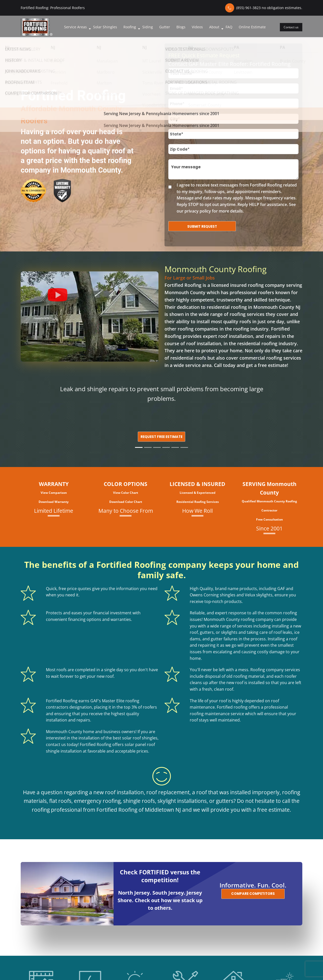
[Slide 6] (184, 447)
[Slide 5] (175, 447)
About (214, 27)
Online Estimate (252, 27)
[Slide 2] (148, 447)
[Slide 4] (166, 447)
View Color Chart (126, 493)
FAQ (229, 27)
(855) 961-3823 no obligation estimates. (269, 8)
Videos (197, 27)
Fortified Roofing (183, 285)
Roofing (130, 27)
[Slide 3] (157, 447)
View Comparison (54, 493)
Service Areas (75, 27)
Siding (148, 27)
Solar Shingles (105, 27)
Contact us (291, 27)
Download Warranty (54, 502)
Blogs (181, 27)
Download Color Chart (126, 502)
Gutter (165, 27)
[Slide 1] (139, 447)
